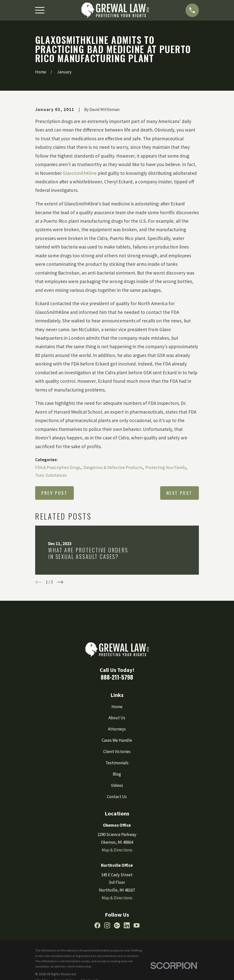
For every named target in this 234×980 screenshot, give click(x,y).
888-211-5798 (117, 677)
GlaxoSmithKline (80, 173)
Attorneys (117, 729)
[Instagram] (107, 925)
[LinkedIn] (127, 925)
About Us (117, 718)
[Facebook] (97, 925)
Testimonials (117, 763)
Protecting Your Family (166, 467)
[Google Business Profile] (117, 925)
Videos (117, 785)
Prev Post (54, 493)
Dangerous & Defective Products (113, 467)
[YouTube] (137, 925)
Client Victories (117, 752)
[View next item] (60, 582)
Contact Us (117, 797)
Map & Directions (117, 850)
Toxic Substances (51, 475)
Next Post (180, 493)
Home (117, 707)
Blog (117, 774)
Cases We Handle (117, 740)
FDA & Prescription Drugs (58, 467)
